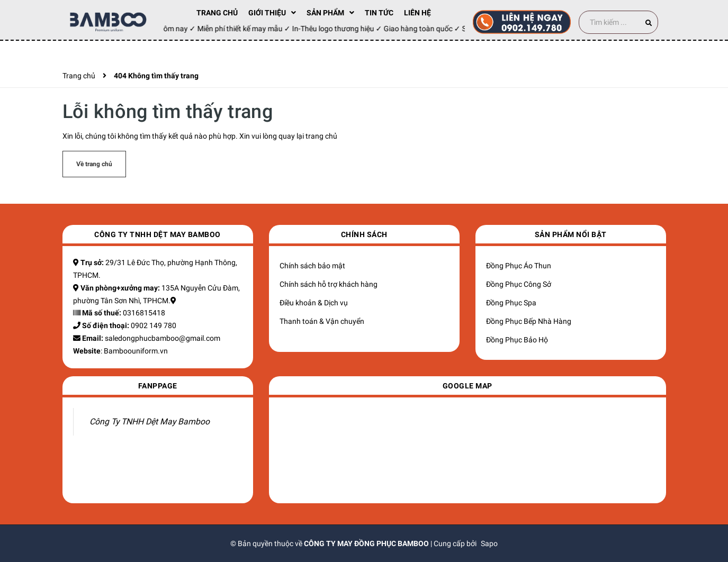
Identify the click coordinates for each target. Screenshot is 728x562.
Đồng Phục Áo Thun (519, 266)
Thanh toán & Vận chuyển (322, 321)
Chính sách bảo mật (312, 266)
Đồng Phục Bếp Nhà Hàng (529, 321)
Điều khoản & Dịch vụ (314, 303)
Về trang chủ (94, 164)
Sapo (489, 543)
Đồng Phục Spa (511, 303)
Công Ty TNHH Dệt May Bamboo (150, 421)
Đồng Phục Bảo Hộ (517, 340)
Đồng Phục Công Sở (519, 284)
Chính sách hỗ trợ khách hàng (329, 284)
